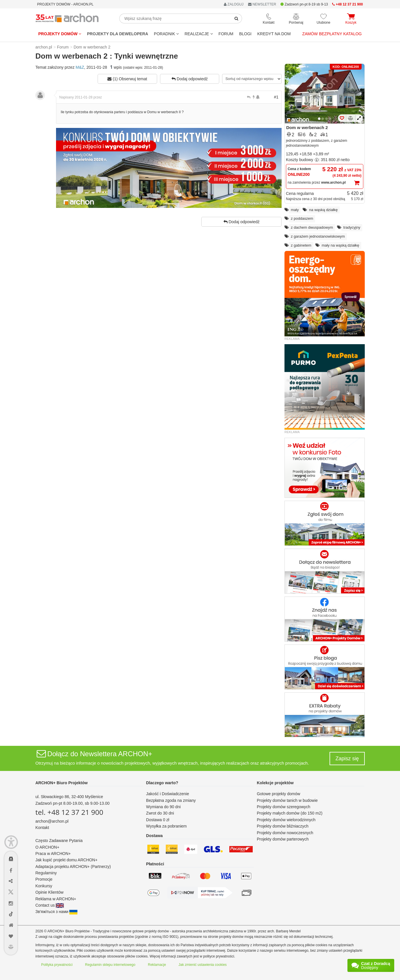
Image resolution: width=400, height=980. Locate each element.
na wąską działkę (323, 210)
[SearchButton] (237, 18)
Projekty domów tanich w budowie (287, 800)
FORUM (226, 34)
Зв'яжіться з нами (57, 912)
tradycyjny (352, 227)
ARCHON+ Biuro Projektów (62, 783)
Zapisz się (347, 759)
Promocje (44, 879)
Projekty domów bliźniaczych (283, 826)
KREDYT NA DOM (274, 34)
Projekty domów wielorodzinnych (286, 820)
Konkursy (44, 886)
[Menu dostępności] (11, 842)
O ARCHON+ (48, 847)
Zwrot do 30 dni (160, 813)
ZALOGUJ (234, 4)
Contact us (50, 905)
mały (295, 210)
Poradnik (166, 34)
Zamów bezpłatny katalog (332, 34)
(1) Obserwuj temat (127, 79)
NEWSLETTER (262, 4)
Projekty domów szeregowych (283, 807)
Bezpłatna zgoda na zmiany (171, 800)
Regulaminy (46, 873)
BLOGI (245, 34)
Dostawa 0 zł (158, 820)
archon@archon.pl (52, 821)
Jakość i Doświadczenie (168, 794)
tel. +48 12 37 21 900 (69, 812)
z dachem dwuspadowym (312, 227)
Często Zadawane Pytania (59, 841)
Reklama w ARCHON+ (56, 899)
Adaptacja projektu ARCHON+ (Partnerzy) (73, 867)
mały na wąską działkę (341, 245)
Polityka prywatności (57, 965)
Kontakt (42, 828)
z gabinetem (301, 245)
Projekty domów (60, 34)
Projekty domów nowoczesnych (285, 833)
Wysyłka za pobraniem (166, 826)
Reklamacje (157, 965)
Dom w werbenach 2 (307, 127)
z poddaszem (302, 218)
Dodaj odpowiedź (190, 79)
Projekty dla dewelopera (118, 34)
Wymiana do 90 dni (163, 807)
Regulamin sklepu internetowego (110, 965)
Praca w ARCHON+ (53, 854)
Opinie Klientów (50, 892)
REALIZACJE (199, 34)
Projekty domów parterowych (283, 839)
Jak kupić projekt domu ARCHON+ (67, 860)
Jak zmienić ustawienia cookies (203, 965)
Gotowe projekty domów (278, 794)
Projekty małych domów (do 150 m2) (290, 813)
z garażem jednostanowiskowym (318, 236)
